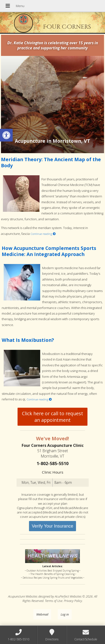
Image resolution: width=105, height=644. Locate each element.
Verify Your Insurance (52, 526)
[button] (6, 135)
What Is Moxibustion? (28, 340)
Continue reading (43, 234)
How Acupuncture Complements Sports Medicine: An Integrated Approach (49, 251)
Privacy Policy (73, 601)
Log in (65, 614)
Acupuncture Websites (23, 596)
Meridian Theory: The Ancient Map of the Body (51, 162)
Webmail (42, 614)
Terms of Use (54, 601)
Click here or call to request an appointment (52, 417)
